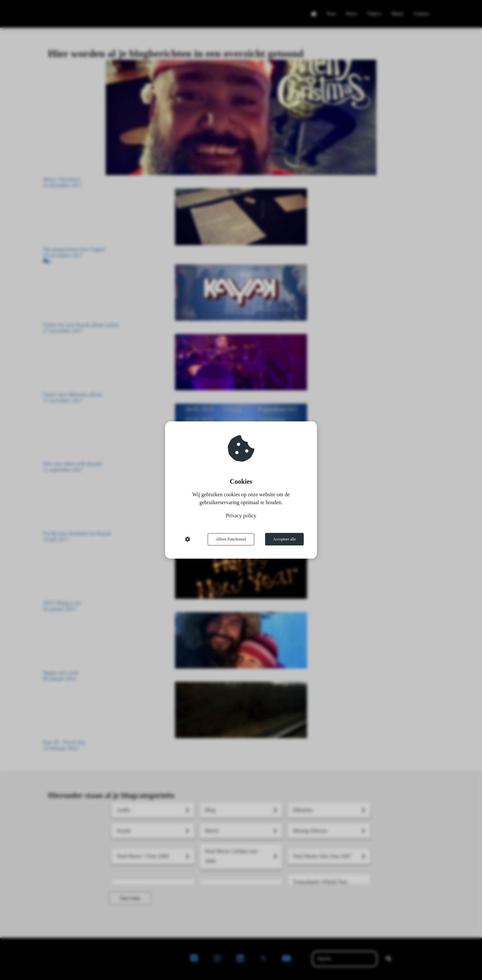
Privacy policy (241, 516)
